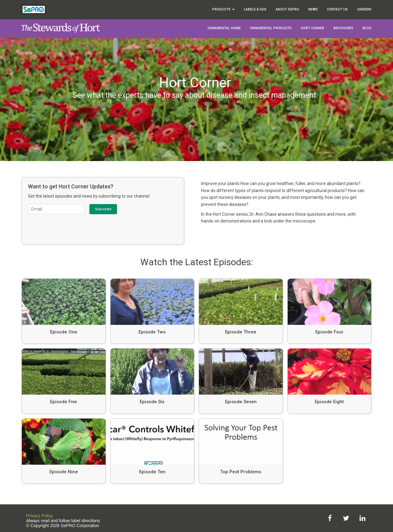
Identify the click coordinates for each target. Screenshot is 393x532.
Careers (364, 9)
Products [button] (223, 9)
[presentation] (75, 226)
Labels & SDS (255, 9)
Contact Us (337, 9)
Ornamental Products (271, 28)
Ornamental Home (224, 28)
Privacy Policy (39, 516)
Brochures (343, 28)
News (313, 9)
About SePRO (287, 9)
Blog (367, 28)
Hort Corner (313, 28)
